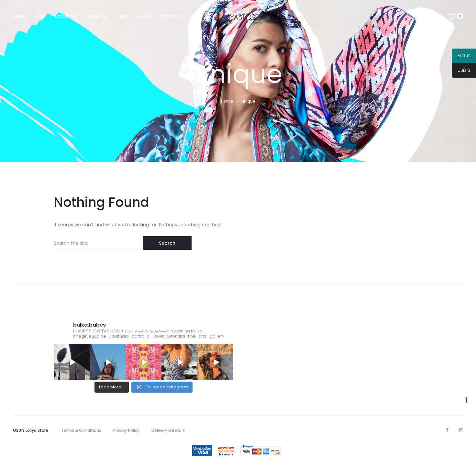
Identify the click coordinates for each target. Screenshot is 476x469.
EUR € (461, 57)
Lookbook (66, 16)
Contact (170, 16)
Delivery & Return (168, 430)
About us (97, 16)
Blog (145, 16)
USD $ (461, 71)
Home (19, 16)
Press (123, 16)
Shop (40, 16)
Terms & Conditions (81, 430)
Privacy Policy (126, 430)
